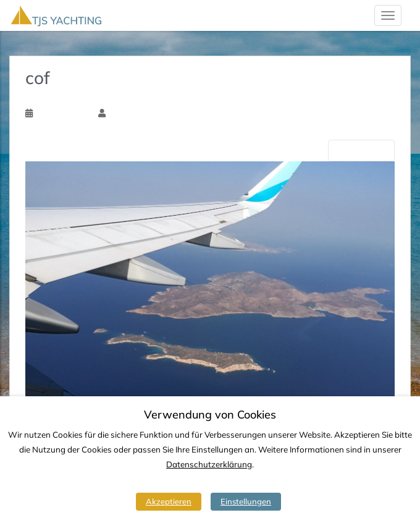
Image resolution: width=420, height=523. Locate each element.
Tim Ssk (122, 113)
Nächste (361, 150)
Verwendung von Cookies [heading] (210, 415)
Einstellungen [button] (246, 501)
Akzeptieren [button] (169, 501)
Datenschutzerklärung (209, 464)
